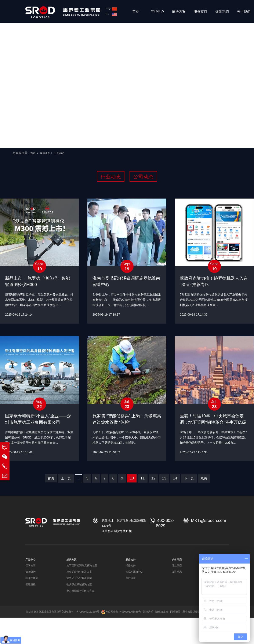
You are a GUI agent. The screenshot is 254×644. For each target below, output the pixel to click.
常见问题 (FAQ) (134, 572)
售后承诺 (131, 578)
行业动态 (111, 177)
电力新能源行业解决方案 (80, 591)
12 (153, 478)
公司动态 (59, 153)
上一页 (66, 478)
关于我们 (244, 12)
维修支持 (131, 565)
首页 (136, 12)
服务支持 (200, 12)
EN (111, 14)
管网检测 (30, 565)
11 (143, 478)
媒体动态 (222, 12)
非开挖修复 (32, 578)
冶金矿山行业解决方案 (79, 572)
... (79, 479)
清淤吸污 (30, 572)
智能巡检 (30, 584)
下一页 (189, 478)
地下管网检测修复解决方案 (82, 565)
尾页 (204, 478)
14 (175, 478)
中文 (111, 9)
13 (164, 478)
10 (132, 478)
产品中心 (157, 12)
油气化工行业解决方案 (79, 578)
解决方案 (179, 12)
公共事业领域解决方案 (79, 584)
